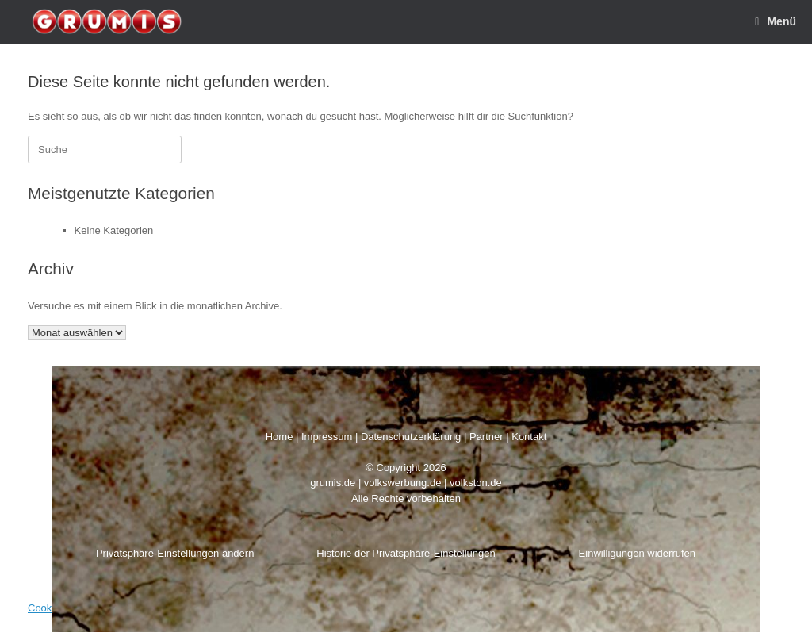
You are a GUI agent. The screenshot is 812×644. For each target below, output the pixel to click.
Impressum (327, 437)
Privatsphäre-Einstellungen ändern (175, 553)
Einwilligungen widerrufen (637, 553)
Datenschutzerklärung (411, 437)
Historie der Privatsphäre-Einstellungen (406, 553)
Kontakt (529, 437)
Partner (486, 437)
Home (280, 437)
